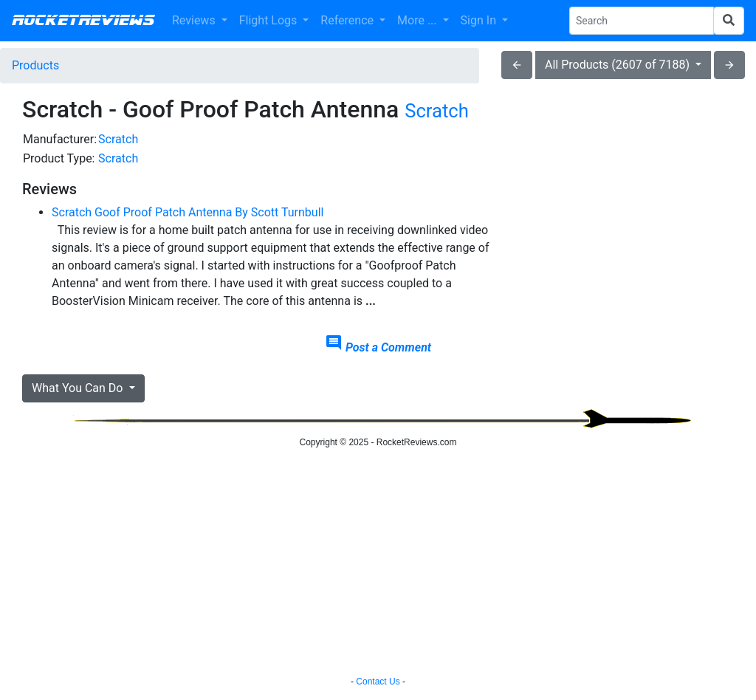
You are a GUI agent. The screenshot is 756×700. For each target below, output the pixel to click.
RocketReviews (83, 21)
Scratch (437, 111)
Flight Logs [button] (270, 20)
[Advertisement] (623, 222)
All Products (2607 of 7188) (619, 65)
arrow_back (517, 65)
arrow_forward (729, 65)
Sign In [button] (480, 20)
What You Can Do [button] (79, 388)
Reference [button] (348, 20)
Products (35, 65)
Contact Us (378, 682)
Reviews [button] (195, 20)
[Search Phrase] (642, 21)
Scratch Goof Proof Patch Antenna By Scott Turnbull (188, 212)
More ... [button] (418, 20)
